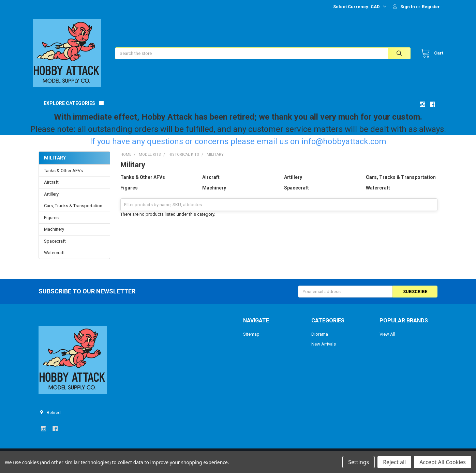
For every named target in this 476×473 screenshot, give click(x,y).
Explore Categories (69, 109)
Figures (51, 223)
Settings (359, 462)
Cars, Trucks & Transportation (73, 211)
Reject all (394, 462)
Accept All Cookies (443, 462)
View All (387, 340)
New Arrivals (324, 350)
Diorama (320, 340)
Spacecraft (55, 247)
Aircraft (51, 188)
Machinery (54, 235)
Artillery (51, 200)
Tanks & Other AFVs (63, 176)
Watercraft (54, 258)
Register (431, 7)
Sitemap (251, 340)
